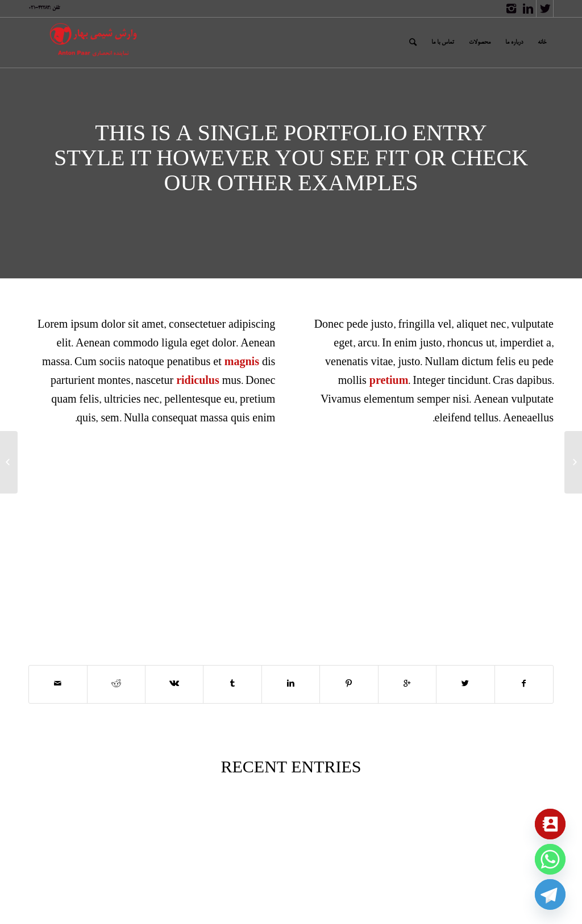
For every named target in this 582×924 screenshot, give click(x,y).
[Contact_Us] (550, 824)
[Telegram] (550, 894)
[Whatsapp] (550, 859)
